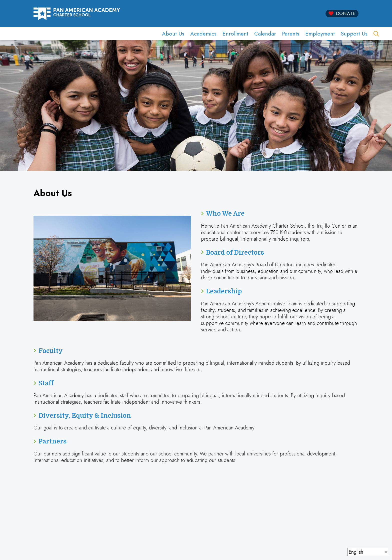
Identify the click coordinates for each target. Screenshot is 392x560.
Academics (203, 34)
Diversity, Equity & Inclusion (85, 416)
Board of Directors (235, 252)
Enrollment (235, 34)
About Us (173, 34)
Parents (291, 34)
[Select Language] (368, 552)
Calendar (265, 34)
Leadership (224, 291)
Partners (52, 441)
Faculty (51, 351)
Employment (320, 34)
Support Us (354, 34)
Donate (346, 14)
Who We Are (225, 213)
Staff (46, 383)
